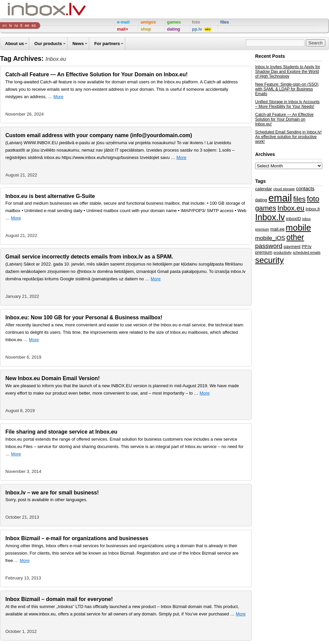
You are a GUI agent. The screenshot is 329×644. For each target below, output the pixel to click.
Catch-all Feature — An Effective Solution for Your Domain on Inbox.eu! (97, 74)
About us (14, 44)
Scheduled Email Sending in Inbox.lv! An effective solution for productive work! (288, 137)
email (280, 198)
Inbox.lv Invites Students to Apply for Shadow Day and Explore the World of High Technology (288, 72)
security (269, 260)
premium (264, 252)
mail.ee (277, 229)
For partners (107, 44)
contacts (305, 189)
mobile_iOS (270, 238)
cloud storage (284, 189)
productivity (283, 252)
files (299, 199)
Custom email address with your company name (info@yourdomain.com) (99, 135)
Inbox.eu (291, 208)
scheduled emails (307, 252)
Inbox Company (32, 9)
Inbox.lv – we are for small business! (52, 493)
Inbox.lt (313, 209)
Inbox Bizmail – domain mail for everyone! (59, 599)
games (266, 208)
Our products (48, 44)
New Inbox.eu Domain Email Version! (53, 378)
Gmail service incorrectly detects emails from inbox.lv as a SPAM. (89, 257)
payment (292, 247)
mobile (298, 228)
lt (21, 26)
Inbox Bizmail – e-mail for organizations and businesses (77, 538)
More (58, 97)
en (5, 26)
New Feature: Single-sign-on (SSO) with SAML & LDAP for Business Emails (287, 89)
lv (11, 26)
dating (261, 200)
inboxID (294, 219)
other (295, 237)
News (78, 44)
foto (313, 199)
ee (27, 26)
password (269, 246)
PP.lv (307, 247)
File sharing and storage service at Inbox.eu (61, 432)
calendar (264, 189)
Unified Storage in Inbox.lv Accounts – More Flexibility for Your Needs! (287, 104)
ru (16, 26)
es (34, 26)
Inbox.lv (270, 217)
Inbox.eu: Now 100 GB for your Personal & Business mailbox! (84, 317)
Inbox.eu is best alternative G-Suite (50, 196)
